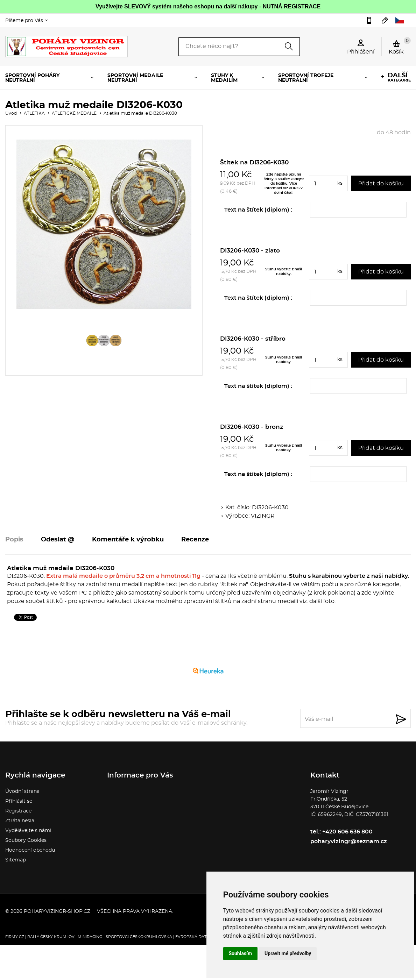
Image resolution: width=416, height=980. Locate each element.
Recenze (195, 540)
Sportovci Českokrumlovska (139, 937)
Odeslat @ (58, 540)
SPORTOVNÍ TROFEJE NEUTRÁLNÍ (306, 78)
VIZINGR (263, 516)
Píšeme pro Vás (24, 21)
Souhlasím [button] (241, 953)
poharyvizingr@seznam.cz (385, 20)
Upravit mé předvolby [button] (288, 953)
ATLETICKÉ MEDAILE (74, 113)
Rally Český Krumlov (51, 937)
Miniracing (90, 937)
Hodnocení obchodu (30, 850)
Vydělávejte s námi (28, 831)
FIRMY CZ (15, 937)
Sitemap (16, 860)
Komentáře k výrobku (128, 540)
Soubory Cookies (26, 840)
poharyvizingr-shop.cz (57, 911)
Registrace (18, 811)
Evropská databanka (199, 937)
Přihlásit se (19, 801)
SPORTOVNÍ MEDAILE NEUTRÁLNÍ (135, 78)
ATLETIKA (34, 113)
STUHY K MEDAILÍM (224, 78)
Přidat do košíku (381, 184)
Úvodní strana (22, 791)
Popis (14, 540)
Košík (400, 46)
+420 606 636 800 (369, 20)
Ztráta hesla (20, 821)
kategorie (399, 77)
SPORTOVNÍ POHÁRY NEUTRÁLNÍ (32, 78)
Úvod (11, 113)
